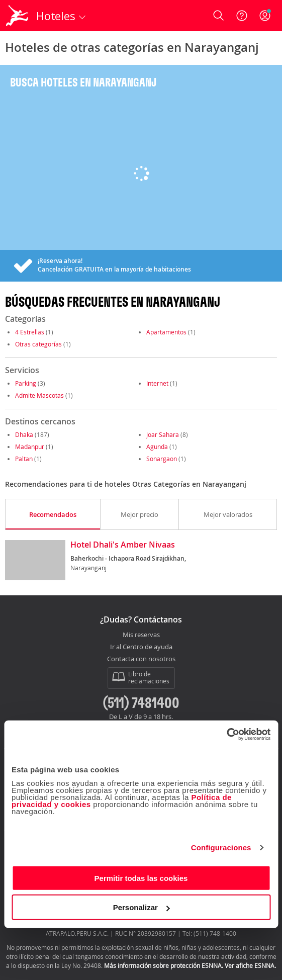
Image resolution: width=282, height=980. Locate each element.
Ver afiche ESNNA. (250, 965)
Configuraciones (221, 848)
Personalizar (142, 907)
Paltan (24, 459)
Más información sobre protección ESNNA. (164, 965)
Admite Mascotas (39, 395)
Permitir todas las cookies (141, 878)
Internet (157, 383)
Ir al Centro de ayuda (141, 647)
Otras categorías (38, 344)
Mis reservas (141, 635)
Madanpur (30, 447)
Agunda (157, 447)
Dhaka (24, 434)
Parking (26, 383)
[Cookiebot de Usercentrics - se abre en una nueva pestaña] (226, 734)
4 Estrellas (30, 332)
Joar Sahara (163, 434)
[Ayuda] (242, 16)
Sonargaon (162, 459)
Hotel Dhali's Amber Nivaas (123, 545)
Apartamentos (166, 332)
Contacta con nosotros (141, 659)
